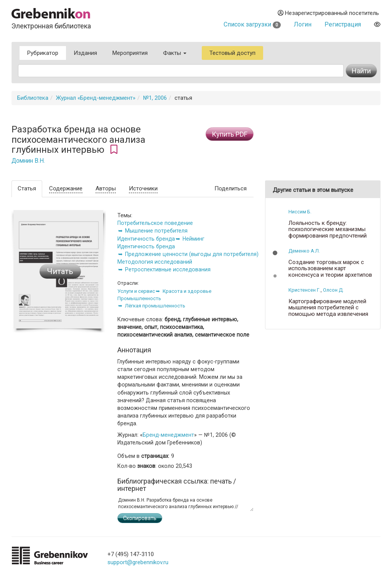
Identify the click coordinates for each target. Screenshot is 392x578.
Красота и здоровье (187, 291)
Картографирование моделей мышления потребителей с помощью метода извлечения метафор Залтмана (328, 311)
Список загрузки (252, 24)
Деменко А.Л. (304, 251)
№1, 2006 (155, 98)
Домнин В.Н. (28, 161)
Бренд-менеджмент (168, 435)
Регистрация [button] (343, 24)
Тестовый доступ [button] (232, 53)
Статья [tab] (27, 188)
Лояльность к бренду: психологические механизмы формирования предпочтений (328, 230)
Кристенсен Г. (305, 290)
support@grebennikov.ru (138, 562)
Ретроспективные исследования (168, 269)
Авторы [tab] (106, 188)
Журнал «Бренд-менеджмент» (96, 98)
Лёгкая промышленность (155, 306)
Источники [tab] (143, 188)
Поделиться (231, 188)
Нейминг (194, 239)
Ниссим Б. (300, 212)
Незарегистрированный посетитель (328, 13)
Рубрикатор (43, 53)
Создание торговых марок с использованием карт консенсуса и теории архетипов (330, 269)
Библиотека (33, 98)
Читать (60, 271)
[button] (275, 253)
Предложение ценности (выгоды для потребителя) (192, 254)
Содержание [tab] (66, 188)
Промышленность (139, 298)
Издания (85, 53)
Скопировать (140, 518)
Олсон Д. (333, 290)
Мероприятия (130, 53)
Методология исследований (155, 262)
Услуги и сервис (136, 291)
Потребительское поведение (155, 223)
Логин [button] (303, 24)
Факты (175, 53)
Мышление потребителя (156, 231)
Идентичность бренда (146, 239)
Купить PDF (230, 134)
